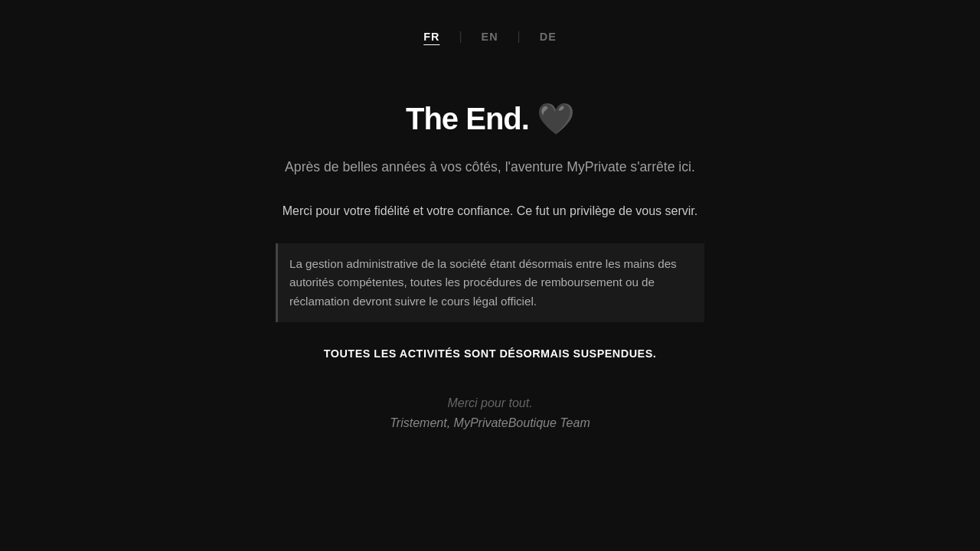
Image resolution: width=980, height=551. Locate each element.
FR (431, 37)
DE (548, 37)
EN (490, 37)
